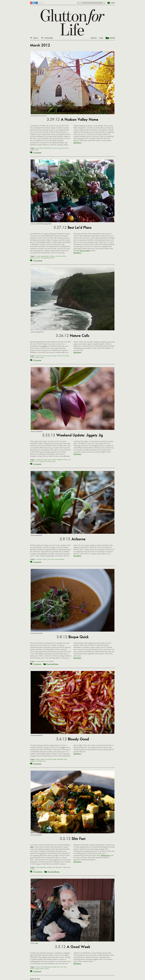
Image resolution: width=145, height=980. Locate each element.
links (49, 559)
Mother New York (57, 967)
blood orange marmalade (56, 759)
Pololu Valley (65, 356)
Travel (52, 559)
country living (57, 148)
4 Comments (37, 153)
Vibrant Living (106, 855)
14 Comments (38, 261)
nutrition (65, 867)
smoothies (39, 559)
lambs (38, 967)
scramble (49, 867)
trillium (37, 461)
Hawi (44, 356)
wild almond (59, 256)
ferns (65, 256)
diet (37, 867)
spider (42, 358)
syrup (44, 761)
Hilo (42, 258)
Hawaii (53, 258)
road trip (43, 967)
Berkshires (49, 967)
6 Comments (37, 464)
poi (39, 258)
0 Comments (37, 764)
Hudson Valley (34, 150)
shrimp (47, 661)
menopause (42, 867)
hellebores (60, 460)
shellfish (52, 661)
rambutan (52, 256)
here (63, 747)
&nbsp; (110, 3)
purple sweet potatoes (43, 256)
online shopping (59, 559)
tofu (69, 867)
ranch (44, 346)
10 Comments (38, 872)
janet (37, 943)
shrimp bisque (40, 661)
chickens (47, 969)
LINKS (101, 38)
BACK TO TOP (35, 979)
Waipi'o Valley (57, 356)
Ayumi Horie (65, 148)
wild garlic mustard (42, 460)
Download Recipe (53, 664)
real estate (39, 148)
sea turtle (49, 356)
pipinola (32, 258)
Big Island (47, 258)
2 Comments (37, 360)
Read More (77, 143)
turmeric (32, 869)
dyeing (53, 461)
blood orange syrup (42, 759)
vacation (37, 358)
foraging (42, 461)
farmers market (85, 251)
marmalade (39, 761)
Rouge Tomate (40, 969)
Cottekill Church (48, 148)
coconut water (52, 460)
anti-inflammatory (57, 867)
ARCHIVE (94, 38)
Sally (32, 847)
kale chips (48, 461)
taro (37, 258)
